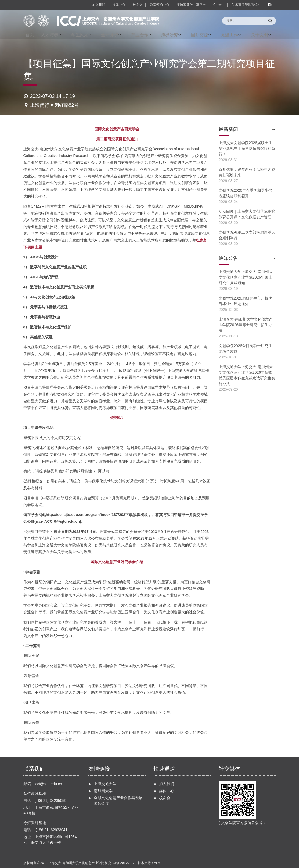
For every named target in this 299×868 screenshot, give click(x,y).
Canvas (219, 5)
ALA (157, 863)
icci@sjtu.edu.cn (48, 784)
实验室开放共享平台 (191, 5)
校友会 (138, 5)
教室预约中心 (160, 5)
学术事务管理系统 (246, 5)
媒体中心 (119, 5)
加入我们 (99, 5)
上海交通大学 (105, 784)
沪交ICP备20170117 (120, 863)
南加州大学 (103, 791)
